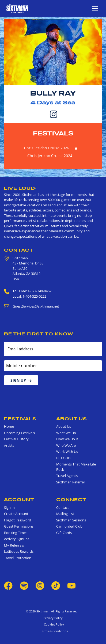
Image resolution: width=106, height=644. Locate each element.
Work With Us (67, 452)
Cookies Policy (53, 624)
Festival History (16, 439)
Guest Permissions (19, 526)
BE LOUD (63, 458)
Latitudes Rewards (19, 551)
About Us (72, 419)
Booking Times (16, 533)
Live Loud (20, 188)
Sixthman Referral (70, 482)
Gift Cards (64, 533)
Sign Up (21, 380)
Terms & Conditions (53, 631)
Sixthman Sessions (71, 520)
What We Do (66, 433)
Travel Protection (18, 558)
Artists (9, 445)
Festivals (53, 133)
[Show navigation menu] (95, 9)
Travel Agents (67, 476)
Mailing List (65, 514)
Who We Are (66, 445)
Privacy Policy (53, 618)
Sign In (9, 507)
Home (9, 426)
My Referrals (14, 545)
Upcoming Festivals (19, 433)
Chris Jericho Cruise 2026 (47, 148)
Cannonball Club (69, 526)
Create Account (16, 514)
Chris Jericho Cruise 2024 (50, 156)
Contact (19, 250)
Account (19, 499)
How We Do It (67, 439)
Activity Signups (17, 539)
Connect (71, 499)
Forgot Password (18, 520)
